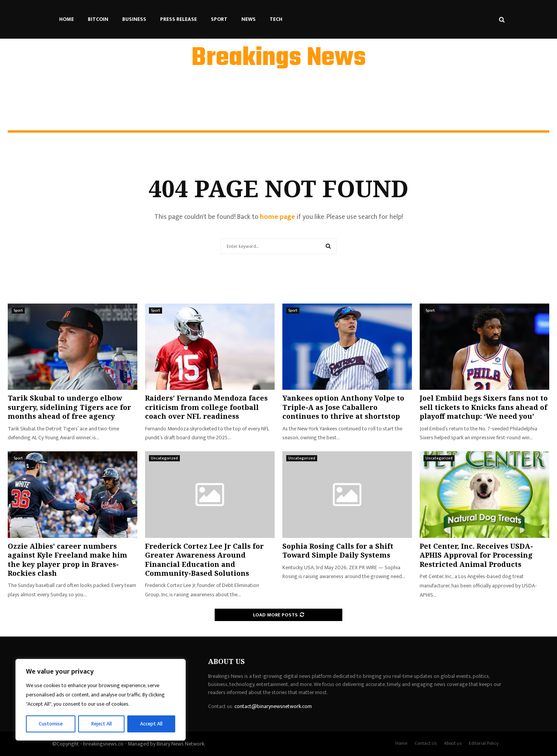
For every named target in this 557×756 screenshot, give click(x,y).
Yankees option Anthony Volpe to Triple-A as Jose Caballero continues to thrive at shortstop (343, 407)
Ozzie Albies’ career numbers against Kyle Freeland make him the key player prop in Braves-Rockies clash (67, 560)
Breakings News (279, 58)
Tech (276, 19)
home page (278, 217)
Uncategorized (164, 458)
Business (134, 19)
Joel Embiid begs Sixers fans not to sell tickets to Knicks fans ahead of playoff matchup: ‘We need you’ (484, 407)
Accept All (151, 724)
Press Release (179, 19)
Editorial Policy (484, 743)
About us (453, 743)
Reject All (102, 724)
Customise (51, 724)
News (249, 19)
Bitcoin (98, 19)
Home (67, 19)
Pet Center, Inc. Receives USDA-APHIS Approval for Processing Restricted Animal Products (476, 555)
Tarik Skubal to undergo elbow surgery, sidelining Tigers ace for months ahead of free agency (69, 407)
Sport (219, 19)
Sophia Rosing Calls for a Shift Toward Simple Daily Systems (338, 550)
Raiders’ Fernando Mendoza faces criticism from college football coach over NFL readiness (206, 407)
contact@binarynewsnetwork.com (273, 706)
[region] (101, 700)
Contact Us (426, 743)
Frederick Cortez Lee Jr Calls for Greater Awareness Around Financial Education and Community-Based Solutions (204, 560)
